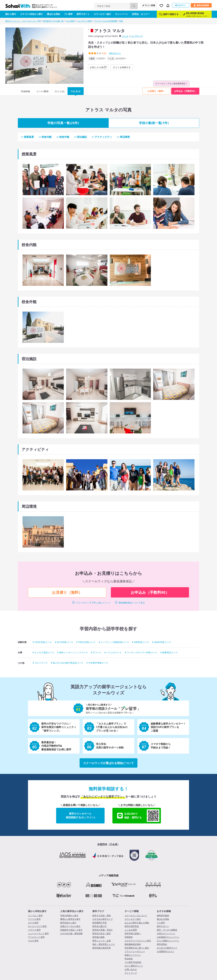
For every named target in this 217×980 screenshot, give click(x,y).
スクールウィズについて (136, 915)
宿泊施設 (80, 137)
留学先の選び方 (100, 926)
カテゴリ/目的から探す (32, 14)
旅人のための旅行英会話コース (68, 663)
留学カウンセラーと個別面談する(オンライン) (80, 815)
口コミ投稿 (149, 5)
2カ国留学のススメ (165, 951)
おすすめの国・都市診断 (71, 933)
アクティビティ (102, 137)
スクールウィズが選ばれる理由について (108, 763)
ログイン (181, 5)
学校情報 (25, 91)
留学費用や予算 (100, 923)
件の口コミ (115, 53)
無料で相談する (169, 14)
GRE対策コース (142, 642)
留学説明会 (162, 944)
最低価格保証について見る (132, 603)
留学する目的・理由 (102, 915)
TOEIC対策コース (43, 642)
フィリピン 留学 (35, 915)
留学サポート (83, 14)
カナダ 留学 (33, 923)
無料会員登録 (201, 5)
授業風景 (27, 137)
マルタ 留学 (33, 941)
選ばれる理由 (53, 14)
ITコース (97, 652)
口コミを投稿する (122, 67)
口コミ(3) (59, 91)
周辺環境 (123, 137)
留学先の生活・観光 (102, 933)
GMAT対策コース (163, 642)
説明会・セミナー (141, 14)
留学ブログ (98, 911)
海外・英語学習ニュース (104, 944)
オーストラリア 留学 (37, 926)
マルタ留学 (70, 21)
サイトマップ (131, 973)
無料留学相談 (163, 915)
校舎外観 (63, 137)
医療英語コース (170, 652)
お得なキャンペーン (166, 933)
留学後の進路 (98, 937)
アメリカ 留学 (34, 919)
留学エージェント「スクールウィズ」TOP (23, 21)
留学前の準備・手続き (103, 930)
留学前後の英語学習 (102, 948)
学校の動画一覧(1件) (154, 123)
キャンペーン (122, 14)
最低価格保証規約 (133, 944)
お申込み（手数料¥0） (185, 91)
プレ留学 (68, 14)
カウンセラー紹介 (102, 14)
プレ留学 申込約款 (133, 962)
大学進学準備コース (98, 663)
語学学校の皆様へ (133, 933)
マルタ (125, 36)
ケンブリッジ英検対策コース (115, 642)
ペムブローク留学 (84, 21)
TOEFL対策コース (87, 642)
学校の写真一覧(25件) (63, 123)
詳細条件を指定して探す (71, 930)
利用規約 (129, 937)
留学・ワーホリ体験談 (167, 930)
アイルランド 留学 (36, 937)
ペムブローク (136, 36)
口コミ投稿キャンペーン (168, 941)
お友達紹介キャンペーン (168, 937)
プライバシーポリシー (135, 951)
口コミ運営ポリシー (134, 966)
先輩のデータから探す (70, 926)
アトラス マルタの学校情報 (106, 21)
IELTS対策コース (65, 642)
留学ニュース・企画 (102, 941)
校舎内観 (45, 137)
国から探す (11, 14)
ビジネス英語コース (44, 652)
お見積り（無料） (156, 91)
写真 (121, 21)
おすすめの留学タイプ (103, 919)
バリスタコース (114, 652)
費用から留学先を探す (70, 919)
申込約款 (129, 959)
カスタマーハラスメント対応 (138, 941)
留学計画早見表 (132, 926)
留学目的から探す (68, 923)
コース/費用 (42, 91)
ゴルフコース (41, 663)
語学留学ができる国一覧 (53, 21)
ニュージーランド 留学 (38, 933)
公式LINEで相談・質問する (138, 816)
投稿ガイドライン (133, 955)
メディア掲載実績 (108, 875)
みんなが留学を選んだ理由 (137, 923)
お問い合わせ (131, 969)
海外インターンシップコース (73, 652)
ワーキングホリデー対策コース (142, 652)
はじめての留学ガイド (167, 948)
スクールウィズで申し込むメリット (93, 603)
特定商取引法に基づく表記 (137, 948)
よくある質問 (131, 930)
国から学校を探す (37, 911)
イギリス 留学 (34, 930)
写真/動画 (76, 91)
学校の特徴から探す (69, 915)
